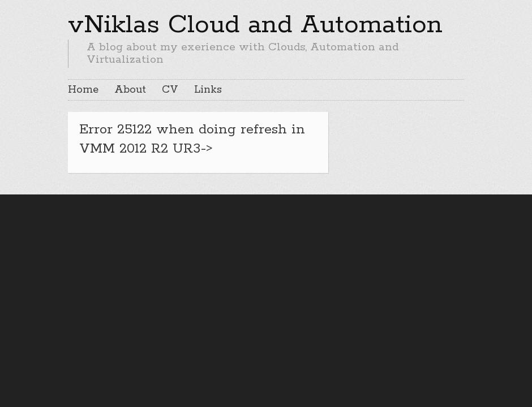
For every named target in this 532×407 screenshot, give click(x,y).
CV (170, 90)
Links (208, 90)
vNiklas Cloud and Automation (255, 25)
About (130, 90)
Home (83, 90)
